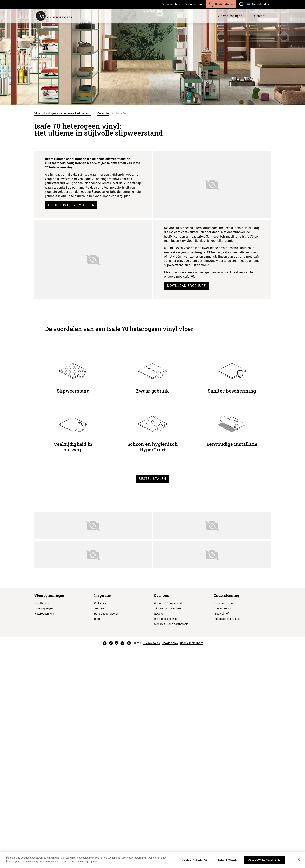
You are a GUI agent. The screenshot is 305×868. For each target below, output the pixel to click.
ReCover (159, 614)
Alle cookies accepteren (265, 860)
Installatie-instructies (227, 619)
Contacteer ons (223, 608)
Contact (260, 16)
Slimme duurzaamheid (168, 608)
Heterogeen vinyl (45, 614)
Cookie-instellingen (192, 643)
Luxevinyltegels (44, 608)
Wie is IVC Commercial (168, 603)
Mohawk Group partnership (171, 624)
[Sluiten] (299, 860)
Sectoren (100, 608)
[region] (152, 860)
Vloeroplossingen (230, 16)
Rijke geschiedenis (165, 619)
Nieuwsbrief (221, 614)
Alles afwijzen (227, 860)
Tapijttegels (42, 603)
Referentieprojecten (106, 614)
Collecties (103, 113)
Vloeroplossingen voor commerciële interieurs (63, 113)
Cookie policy (170, 643)
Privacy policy (151, 643)
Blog (97, 619)
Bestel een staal (224, 603)
